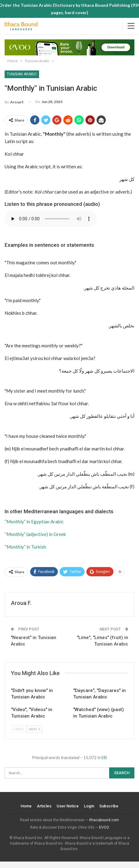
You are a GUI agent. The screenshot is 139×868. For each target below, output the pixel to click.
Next (34, 729)
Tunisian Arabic (22, 74)
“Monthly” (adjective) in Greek (35, 534)
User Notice (68, 806)
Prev (18, 729)
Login (89, 806)
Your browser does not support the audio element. (51, 219)
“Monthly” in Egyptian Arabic (34, 522)
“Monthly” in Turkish (25, 547)
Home (26, 806)
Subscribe (109, 806)
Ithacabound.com (104, 820)
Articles (44, 806)
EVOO (104, 827)
